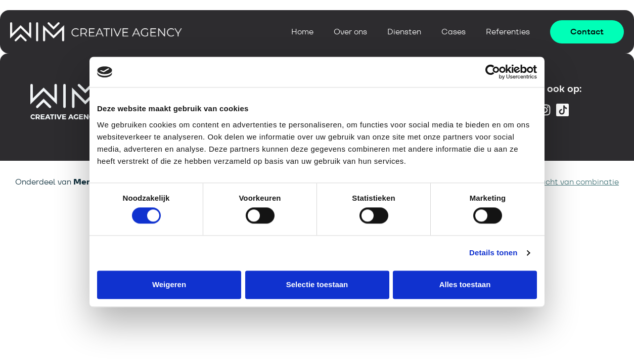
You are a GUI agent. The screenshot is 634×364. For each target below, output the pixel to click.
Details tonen (493, 253)
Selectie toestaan (317, 284)
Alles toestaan (465, 284)
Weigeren (169, 284)
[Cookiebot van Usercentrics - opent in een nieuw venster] (493, 72)
